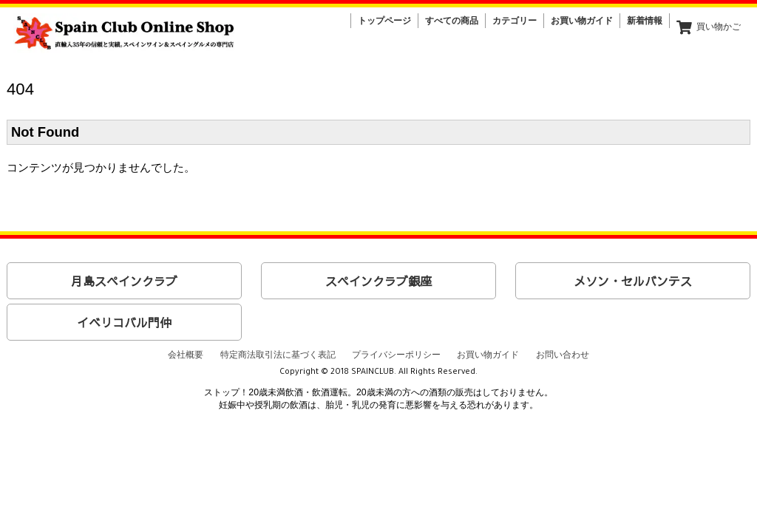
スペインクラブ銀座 (378, 281)
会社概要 (186, 355)
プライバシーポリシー (396, 355)
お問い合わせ (563, 355)
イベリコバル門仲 (124, 322)
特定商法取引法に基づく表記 (278, 355)
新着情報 (645, 21)
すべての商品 (452, 21)
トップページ (384, 21)
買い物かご (709, 27)
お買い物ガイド (582, 21)
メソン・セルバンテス (633, 281)
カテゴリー (515, 21)
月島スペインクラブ (124, 281)
